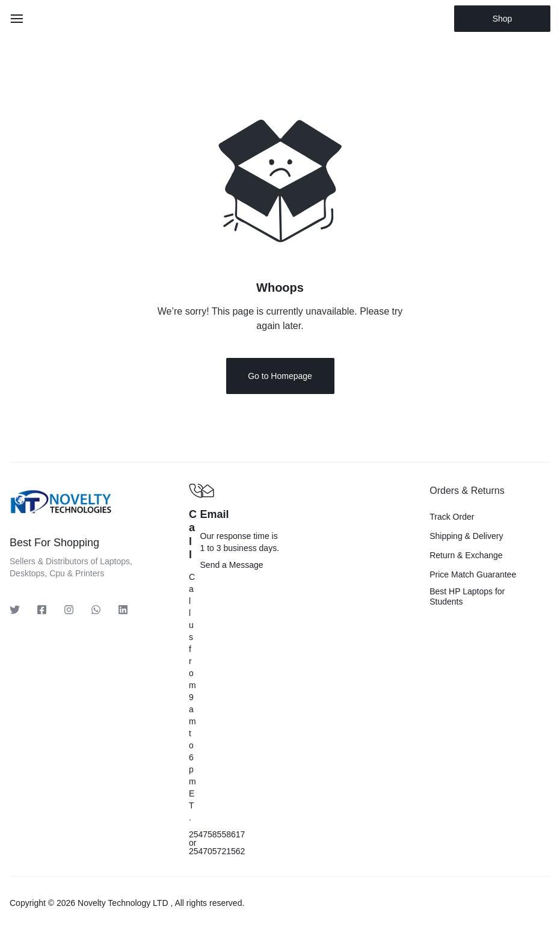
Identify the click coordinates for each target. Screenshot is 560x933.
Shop (503, 19)
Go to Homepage (280, 377)
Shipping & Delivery (466, 537)
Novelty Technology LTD (123, 904)
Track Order (452, 517)
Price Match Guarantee (473, 575)
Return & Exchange (466, 556)
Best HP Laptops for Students (467, 597)
